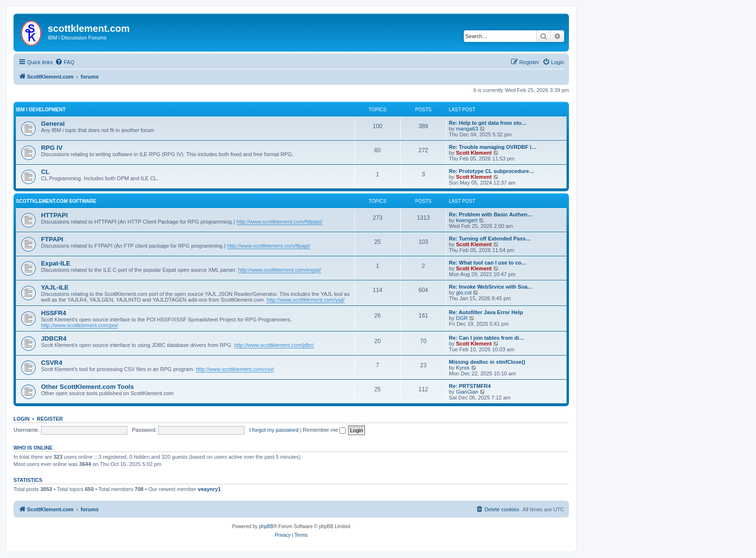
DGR (462, 318)
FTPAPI (52, 239)
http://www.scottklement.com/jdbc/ (274, 345)
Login (21, 419)
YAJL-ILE (55, 287)
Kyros (463, 368)
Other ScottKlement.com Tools (87, 387)
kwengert (467, 220)
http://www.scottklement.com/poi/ (80, 325)
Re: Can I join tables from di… (486, 338)
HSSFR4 (54, 313)
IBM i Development (41, 110)
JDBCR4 (54, 339)
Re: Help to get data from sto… (488, 123)
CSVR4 (52, 363)
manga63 (467, 129)
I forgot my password (274, 430)
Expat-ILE (56, 263)
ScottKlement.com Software (56, 201)
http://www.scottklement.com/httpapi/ (280, 222)
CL (45, 172)
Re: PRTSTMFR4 (470, 386)
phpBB (266, 526)
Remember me (324, 430)
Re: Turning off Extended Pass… (490, 239)
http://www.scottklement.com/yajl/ (306, 300)
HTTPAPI (54, 215)
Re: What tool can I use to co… (488, 263)
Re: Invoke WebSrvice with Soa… (491, 287)
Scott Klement (474, 153)
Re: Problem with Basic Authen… (491, 214)
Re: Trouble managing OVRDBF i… (493, 147)
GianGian (467, 392)
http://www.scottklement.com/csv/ (235, 369)
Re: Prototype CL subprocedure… (492, 171)
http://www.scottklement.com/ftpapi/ (269, 246)
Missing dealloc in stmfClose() (487, 362)
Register (50, 419)
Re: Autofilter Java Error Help (486, 312)
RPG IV (52, 148)
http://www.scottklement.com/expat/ (280, 270)
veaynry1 (209, 489)
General (53, 124)
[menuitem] (65, 62)
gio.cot (464, 292)
